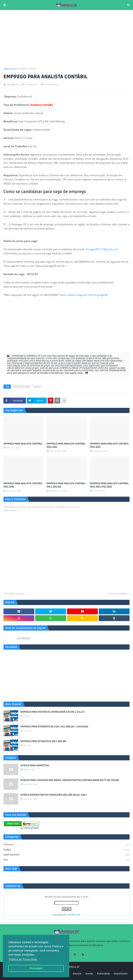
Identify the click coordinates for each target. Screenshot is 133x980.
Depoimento (121, 974)
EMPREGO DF (73, 967)
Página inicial (10, 69)
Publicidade (103, 974)
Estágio (66, 850)
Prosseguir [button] (36, 968)
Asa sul (37, 387)
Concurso (66, 845)
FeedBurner (74, 915)
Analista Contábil (27, 69)
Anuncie (77, 974)
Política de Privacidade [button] (23, 959)
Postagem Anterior (15, 593)
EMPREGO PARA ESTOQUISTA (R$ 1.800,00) (43, 741)
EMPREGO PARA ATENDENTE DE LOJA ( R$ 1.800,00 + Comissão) (54, 727)
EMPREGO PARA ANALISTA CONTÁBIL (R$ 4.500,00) (66, 485)
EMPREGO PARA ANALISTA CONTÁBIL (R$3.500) (66, 445)
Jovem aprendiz (66, 855)
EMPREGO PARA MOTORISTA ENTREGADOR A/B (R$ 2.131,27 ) (53, 712)
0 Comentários (52, 84)
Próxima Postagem (118, 593)
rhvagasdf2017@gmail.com (102, 249)
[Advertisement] (66, 39)
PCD (66, 860)
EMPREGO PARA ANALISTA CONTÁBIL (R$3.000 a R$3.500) (109, 485)
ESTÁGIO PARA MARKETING (35, 765)
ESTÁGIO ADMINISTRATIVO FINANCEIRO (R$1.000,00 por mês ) (54, 795)
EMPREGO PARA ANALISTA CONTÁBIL (23, 444)
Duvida (89, 974)
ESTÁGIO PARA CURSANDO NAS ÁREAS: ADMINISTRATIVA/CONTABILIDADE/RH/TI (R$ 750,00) (70, 780)
